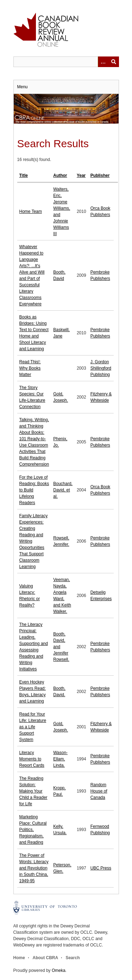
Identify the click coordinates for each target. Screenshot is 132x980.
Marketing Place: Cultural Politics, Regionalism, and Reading (33, 830)
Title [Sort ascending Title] (24, 175)
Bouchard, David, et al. (63, 490)
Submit (114, 62)
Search (73, 958)
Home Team (31, 211)
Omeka (59, 970)
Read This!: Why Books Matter (30, 368)
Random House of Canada (99, 791)
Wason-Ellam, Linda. (60, 759)
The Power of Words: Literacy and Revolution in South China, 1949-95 (34, 868)
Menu (23, 87)
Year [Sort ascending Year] (81, 175)
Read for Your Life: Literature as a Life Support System (33, 727)
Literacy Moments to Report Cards (32, 759)
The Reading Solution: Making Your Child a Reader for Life (33, 791)
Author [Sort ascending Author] (60, 175)
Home (19, 958)
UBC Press (101, 868)
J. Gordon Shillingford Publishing (101, 368)
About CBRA (45, 958)
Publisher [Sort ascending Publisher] (100, 175)
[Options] (103, 62)
